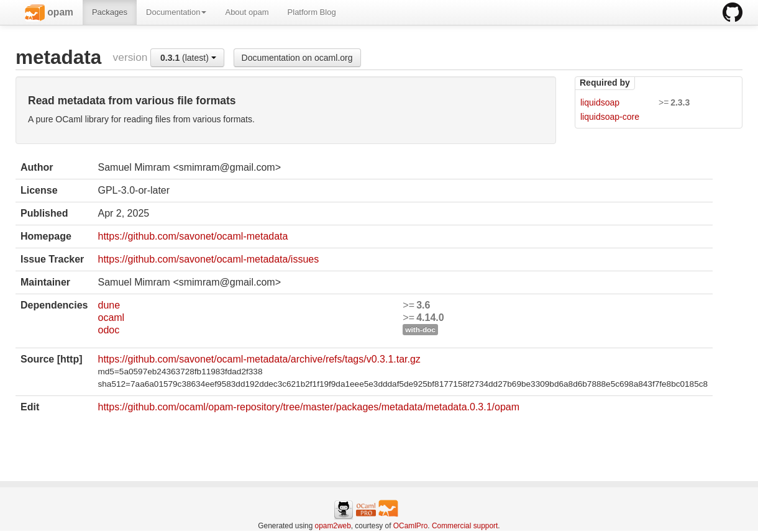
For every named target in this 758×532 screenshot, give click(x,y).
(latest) (188, 58)
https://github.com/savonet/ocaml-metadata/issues (208, 259)
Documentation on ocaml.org (297, 58)
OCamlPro (411, 526)
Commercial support (465, 526)
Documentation (176, 12)
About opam (247, 12)
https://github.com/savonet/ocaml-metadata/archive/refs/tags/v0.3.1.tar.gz (259, 359)
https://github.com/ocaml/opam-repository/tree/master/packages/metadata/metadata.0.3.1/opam (308, 407)
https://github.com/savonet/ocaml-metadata (193, 236)
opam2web (333, 526)
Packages (110, 12)
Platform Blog (312, 12)
